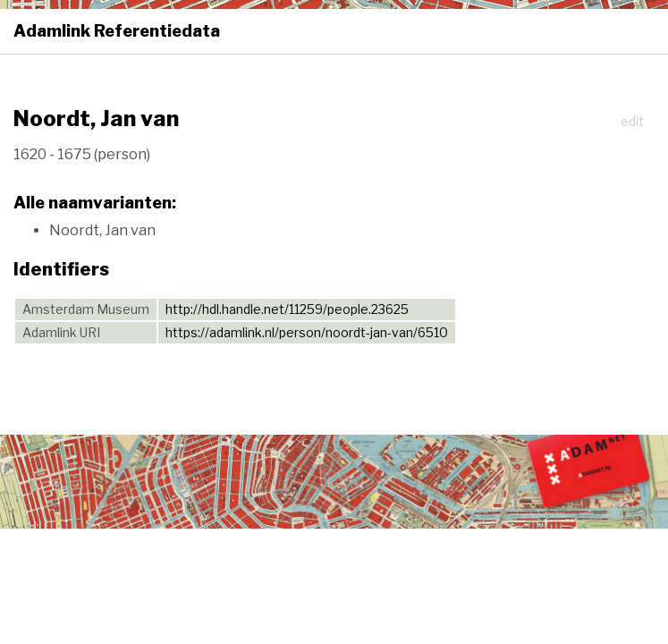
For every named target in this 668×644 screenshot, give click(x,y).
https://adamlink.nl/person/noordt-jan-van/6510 (307, 332)
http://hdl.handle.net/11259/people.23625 (287, 309)
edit (632, 121)
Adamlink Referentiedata (117, 31)
